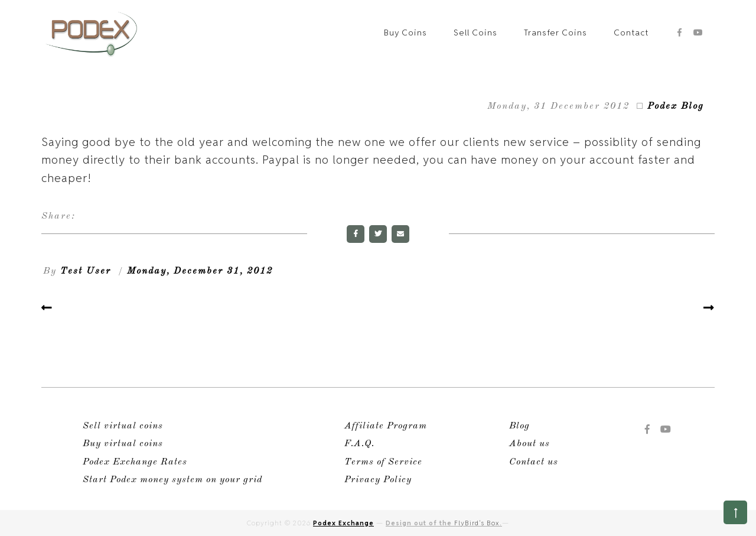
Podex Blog (676, 106)
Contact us (534, 462)
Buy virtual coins (123, 444)
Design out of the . (444, 523)
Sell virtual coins (123, 426)
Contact (631, 33)
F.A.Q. (359, 444)
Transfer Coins (555, 33)
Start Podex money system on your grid (172, 480)
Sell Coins (475, 33)
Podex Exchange (343, 523)
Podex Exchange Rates (135, 462)
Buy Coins (405, 33)
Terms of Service (383, 462)
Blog (519, 426)
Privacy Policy (378, 480)
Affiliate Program (386, 426)
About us (529, 444)
